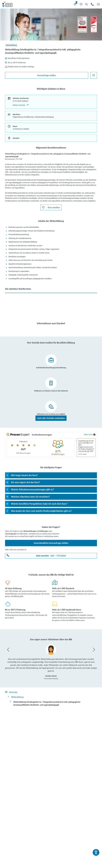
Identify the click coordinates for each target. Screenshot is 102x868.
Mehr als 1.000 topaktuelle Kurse (67, 610)
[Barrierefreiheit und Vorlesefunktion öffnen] (96, 852)
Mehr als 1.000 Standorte (63, 588)
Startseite (11, 692)
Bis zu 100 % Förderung (15, 610)
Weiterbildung (15, 697)
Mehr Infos (90, 434)
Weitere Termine (21, 105)
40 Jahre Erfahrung (13, 588)
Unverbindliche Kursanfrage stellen (51, 543)
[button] (51, 207)
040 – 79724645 (51, 556)
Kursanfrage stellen (47, 75)
